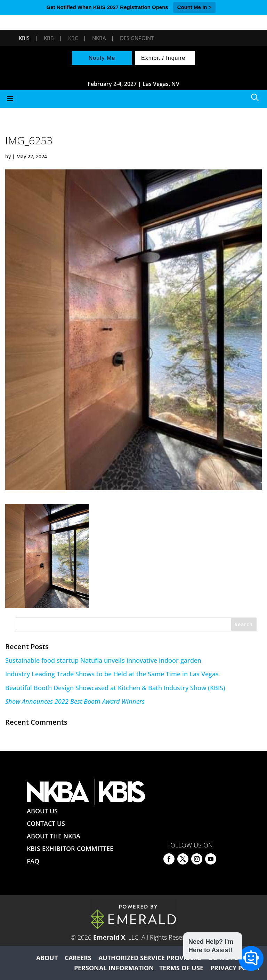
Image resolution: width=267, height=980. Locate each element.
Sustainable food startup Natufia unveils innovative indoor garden (103, 660)
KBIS (24, 38)
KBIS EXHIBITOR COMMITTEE (70, 848)
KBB (49, 38)
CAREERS (78, 958)
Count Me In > (195, 7)
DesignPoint (137, 38)
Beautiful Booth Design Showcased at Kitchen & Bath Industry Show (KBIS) (115, 688)
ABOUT (47, 958)
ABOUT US (42, 811)
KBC (73, 38)
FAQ (33, 861)
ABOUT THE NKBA (54, 836)
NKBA (99, 38)
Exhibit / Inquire (163, 58)
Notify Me (102, 58)
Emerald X (109, 937)
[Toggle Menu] (133, 99)
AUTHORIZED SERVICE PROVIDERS (150, 958)
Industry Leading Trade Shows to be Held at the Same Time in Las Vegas (112, 674)
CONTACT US (46, 823)
